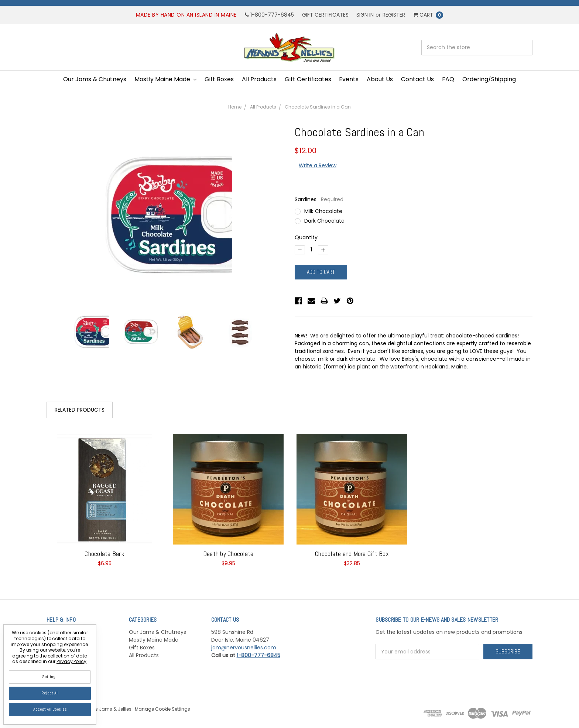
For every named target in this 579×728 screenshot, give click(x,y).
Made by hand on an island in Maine (186, 15)
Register (394, 15)
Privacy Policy (71, 661)
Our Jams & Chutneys (95, 79)
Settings (50, 677)
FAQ (448, 79)
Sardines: (319, 199)
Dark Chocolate (324, 221)
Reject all (50, 693)
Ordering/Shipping (489, 79)
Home (235, 107)
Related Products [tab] (80, 410)
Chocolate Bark (105, 554)
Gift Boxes (219, 79)
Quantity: (307, 237)
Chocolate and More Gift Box (352, 554)
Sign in (365, 15)
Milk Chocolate (323, 211)
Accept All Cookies (50, 709)
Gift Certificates (325, 15)
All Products (259, 79)
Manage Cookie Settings (162, 709)
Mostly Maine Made (165, 79)
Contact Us (417, 79)
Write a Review (318, 165)
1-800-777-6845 (269, 15)
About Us (380, 79)
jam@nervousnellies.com (244, 648)
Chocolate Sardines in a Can (318, 107)
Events (349, 79)
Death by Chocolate (228, 554)
